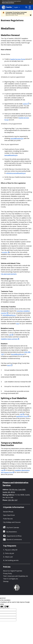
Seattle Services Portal (18, 59)
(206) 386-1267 (13, 500)
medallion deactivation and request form (15, 471)
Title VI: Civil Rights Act (11, 579)
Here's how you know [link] (9, 3)
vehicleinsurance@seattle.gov (16, 173)
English (16, 7)
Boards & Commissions (14, 539)
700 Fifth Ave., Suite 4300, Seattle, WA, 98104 (14, 491)
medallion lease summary (10, 339)
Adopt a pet (9, 557)
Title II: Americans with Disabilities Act (15, 576)
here (18, 324)
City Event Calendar (13, 528)
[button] (30, 2)
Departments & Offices (14, 536)
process (6, 252)
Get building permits (12, 560)
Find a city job (10, 553)
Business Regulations (12, 20)
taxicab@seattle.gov (17, 138)
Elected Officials (8, 512)
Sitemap (6, 581)
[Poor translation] (6, 607)
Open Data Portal (9, 515)
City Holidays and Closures (12, 522)
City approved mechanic (9, 274)
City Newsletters (11, 532)
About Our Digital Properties (13, 571)
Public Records (8, 519)
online (26, 104)
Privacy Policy (7, 573)
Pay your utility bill (11, 550)
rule (11, 335)
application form (22, 416)
